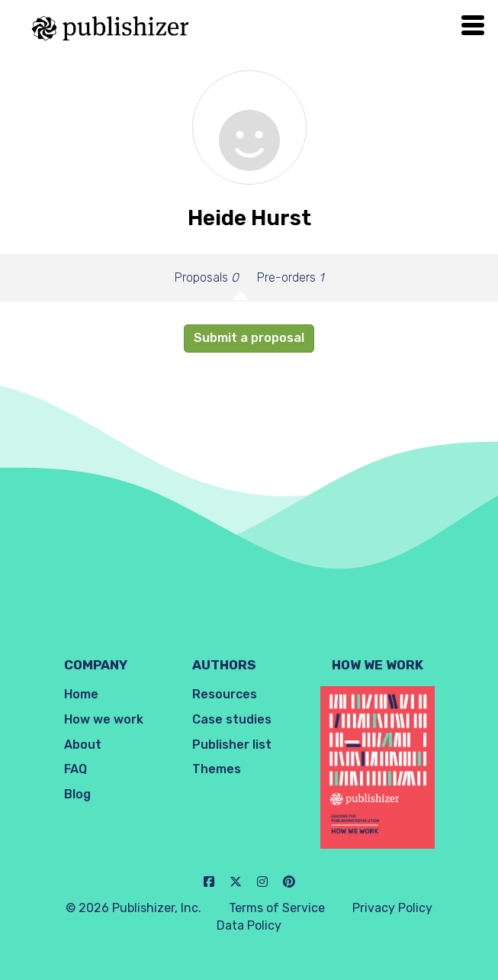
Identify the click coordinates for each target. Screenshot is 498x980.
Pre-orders (290, 277)
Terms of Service (277, 908)
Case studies (232, 719)
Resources (225, 694)
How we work (104, 719)
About (83, 745)
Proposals (207, 277)
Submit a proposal (249, 338)
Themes (217, 769)
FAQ (76, 769)
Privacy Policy (392, 908)
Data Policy (249, 925)
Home (81, 694)
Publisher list (232, 745)
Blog (77, 794)
